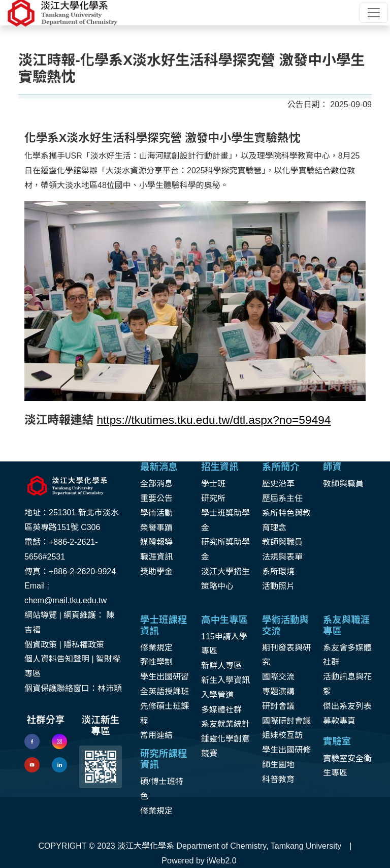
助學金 (160, 571)
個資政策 (41, 645)
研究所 (213, 498)
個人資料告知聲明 (57, 659)
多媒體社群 (221, 710)
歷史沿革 (278, 484)
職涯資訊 (156, 557)
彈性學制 (156, 662)
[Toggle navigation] (374, 13)
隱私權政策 (84, 645)
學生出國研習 (165, 677)
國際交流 (278, 677)
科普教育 (278, 779)
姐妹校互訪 (282, 735)
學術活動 (156, 513)
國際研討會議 (286, 721)
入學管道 (217, 695)
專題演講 (278, 691)
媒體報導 (156, 542)
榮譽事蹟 (156, 528)
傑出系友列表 (347, 706)
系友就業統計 (225, 724)
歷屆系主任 (282, 498)
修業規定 (156, 648)
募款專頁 (339, 721)
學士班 (213, 484)
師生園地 (278, 765)
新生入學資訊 (225, 680)
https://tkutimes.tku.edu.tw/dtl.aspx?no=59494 (214, 420)
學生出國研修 (286, 750)
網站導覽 (41, 615)
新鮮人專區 (221, 665)
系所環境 (278, 571)
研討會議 (278, 706)
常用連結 (156, 735)
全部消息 (156, 484)
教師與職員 (282, 542)
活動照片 (278, 586)
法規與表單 (282, 557)
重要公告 (156, 498)
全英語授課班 (165, 691)
